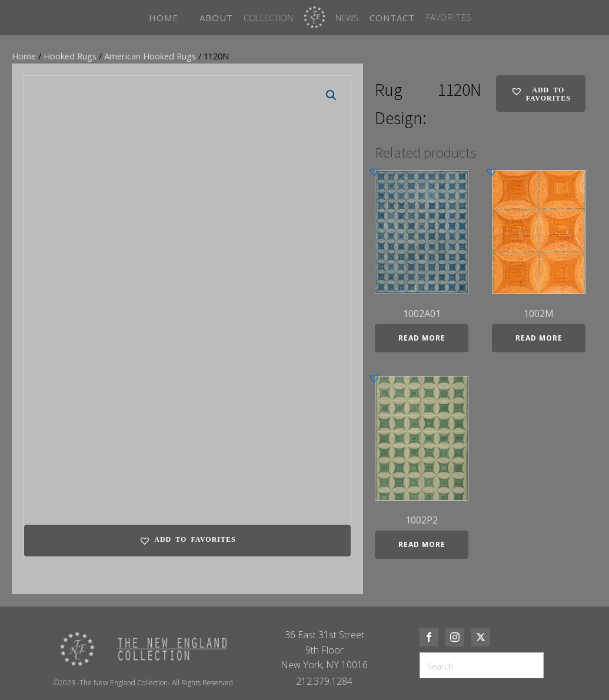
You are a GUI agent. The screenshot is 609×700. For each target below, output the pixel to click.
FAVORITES (448, 17)
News (347, 18)
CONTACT (392, 18)
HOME (164, 18)
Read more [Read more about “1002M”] (539, 338)
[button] (331, 95)
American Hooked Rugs (150, 56)
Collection (268, 18)
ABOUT (216, 18)
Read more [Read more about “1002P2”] (422, 544)
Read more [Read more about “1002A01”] (422, 338)
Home (24, 56)
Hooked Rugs (70, 56)
